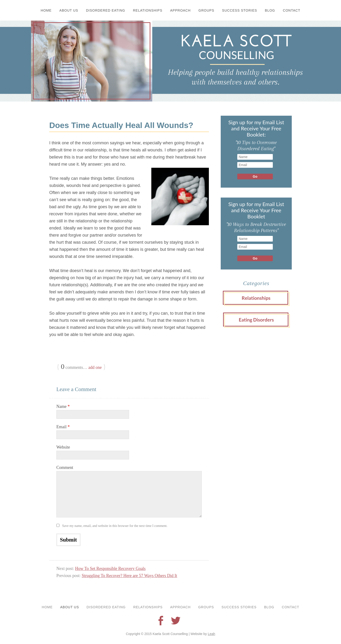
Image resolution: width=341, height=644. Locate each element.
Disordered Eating (105, 10)
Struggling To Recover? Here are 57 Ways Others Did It (129, 576)
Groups (206, 10)
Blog (270, 10)
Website (63, 447)
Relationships (148, 10)
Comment (65, 468)
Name (63, 406)
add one (95, 367)
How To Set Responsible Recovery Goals (110, 569)
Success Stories (240, 10)
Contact (292, 10)
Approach (181, 10)
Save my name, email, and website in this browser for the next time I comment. (115, 526)
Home (46, 10)
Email (63, 427)
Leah (211, 634)
